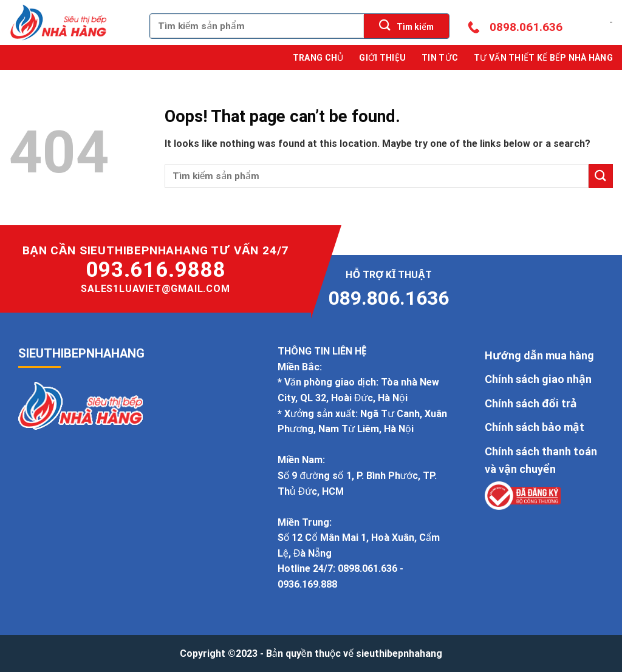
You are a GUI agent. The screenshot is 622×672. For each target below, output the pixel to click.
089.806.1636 (389, 298)
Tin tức (440, 58)
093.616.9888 (155, 270)
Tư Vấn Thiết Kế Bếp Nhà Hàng (543, 58)
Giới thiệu (382, 58)
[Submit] (407, 26)
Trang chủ (318, 58)
